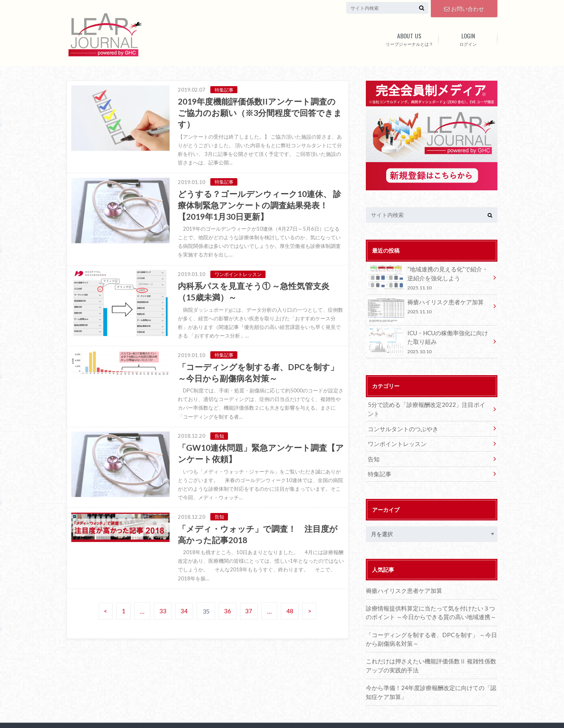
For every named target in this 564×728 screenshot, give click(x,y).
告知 (373, 445)
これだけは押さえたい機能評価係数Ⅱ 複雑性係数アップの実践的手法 (429, 648)
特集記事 (378, 459)
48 (291, 619)
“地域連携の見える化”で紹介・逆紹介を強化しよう (429, 277)
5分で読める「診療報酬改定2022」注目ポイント (427, 402)
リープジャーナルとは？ (409, 38)
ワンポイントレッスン (395, 431)
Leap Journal (188, 716)
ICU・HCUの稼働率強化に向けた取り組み (429, 339)
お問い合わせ (464, 8)
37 (250, 619)
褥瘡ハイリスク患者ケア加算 (429, 306)
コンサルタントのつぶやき (400, 416)
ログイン (468, 38)
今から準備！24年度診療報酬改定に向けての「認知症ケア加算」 (429, 674)
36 (228, 619)
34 (184, 619)
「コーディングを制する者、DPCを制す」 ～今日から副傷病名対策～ (430, 622)
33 (162, 619)
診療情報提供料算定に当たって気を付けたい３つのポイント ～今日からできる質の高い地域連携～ (432, 597)
